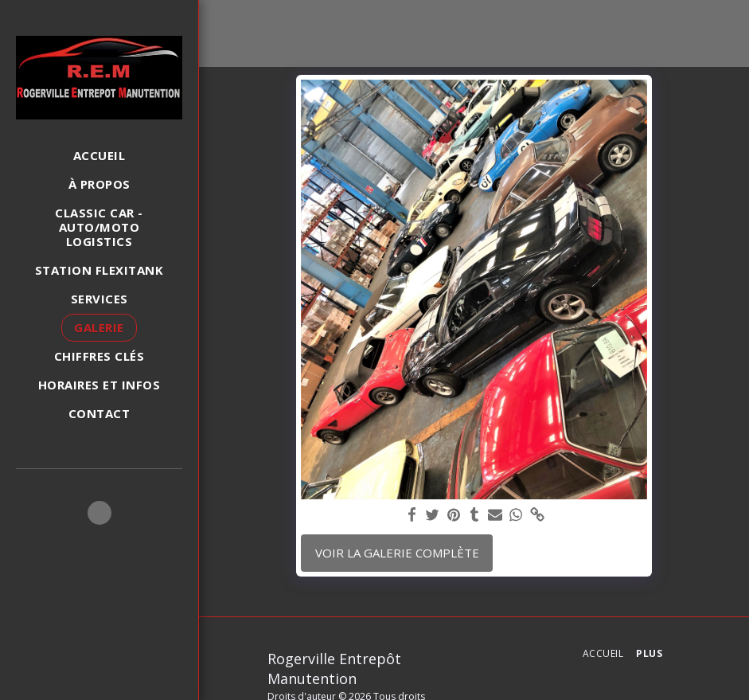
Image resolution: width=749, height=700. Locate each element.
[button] (99, 513)
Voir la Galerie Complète (397, 553)
